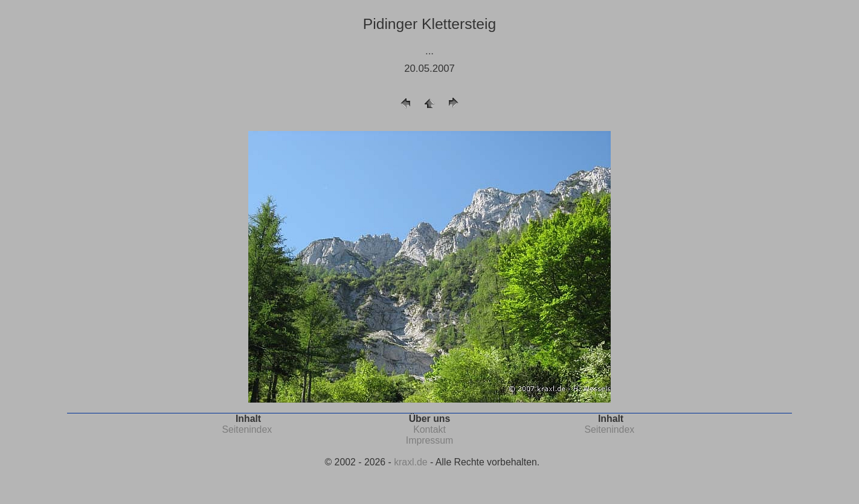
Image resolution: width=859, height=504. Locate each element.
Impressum (429, 440)
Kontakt (429, 429)
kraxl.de (410, 462)
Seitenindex (247, 429)
